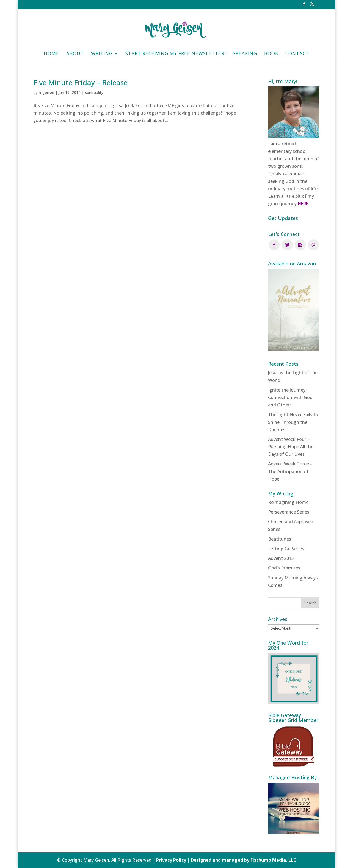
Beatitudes (280, 539)
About (75, 54)
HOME (51, 54)
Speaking (245, 54)
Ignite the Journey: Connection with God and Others (290, 397)
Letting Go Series (286, 549)
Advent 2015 (281, 558)
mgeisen (46, 92)
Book (271, 54)
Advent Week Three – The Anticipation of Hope (290, 471)
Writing (102, 54)
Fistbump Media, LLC (273, 860)
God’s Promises (284, 568)
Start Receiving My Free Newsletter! (176, 54)
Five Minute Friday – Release (81, 82)
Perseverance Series (289, 512)
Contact (297, 54)
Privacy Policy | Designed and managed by (203, 860)
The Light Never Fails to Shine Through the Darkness (293, 422)
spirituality (94, 92)
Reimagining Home (288, 502)
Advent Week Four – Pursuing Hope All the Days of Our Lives (291, 447)
